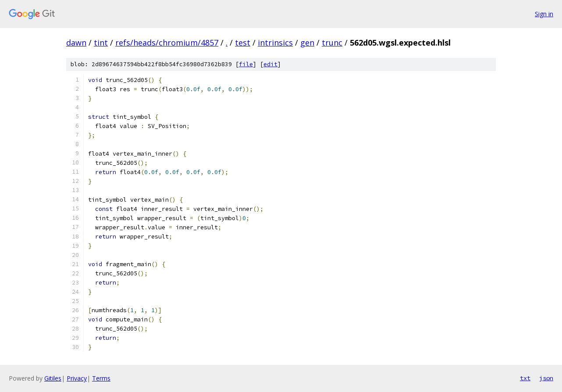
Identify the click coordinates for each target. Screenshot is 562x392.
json (546, 378)
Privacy (77, 378)
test (243, 43)
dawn (76, 43)
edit (270, 64)
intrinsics (275, 43)
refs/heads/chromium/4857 (167, 43)
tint (101, 43)
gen (307, 43)
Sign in (544, 14)
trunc (332, 43)
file (246, 64)
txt (525, 378)
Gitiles (53, 378)
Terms (101, 378)
